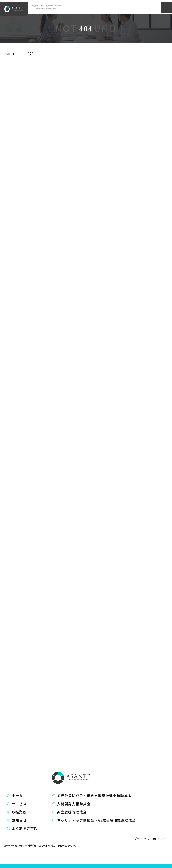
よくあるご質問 (25, 828)
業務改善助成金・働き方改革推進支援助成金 (94, 795)
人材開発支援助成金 (74, 804)
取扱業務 (19, 812)
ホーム (17, 795)
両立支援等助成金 (72, 812)
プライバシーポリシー (150, 839)
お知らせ (19, 820)
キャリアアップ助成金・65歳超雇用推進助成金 (96, 820)
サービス (19, 804)
